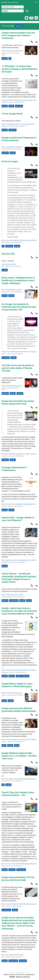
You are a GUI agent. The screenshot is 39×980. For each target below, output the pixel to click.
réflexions (9, 246)
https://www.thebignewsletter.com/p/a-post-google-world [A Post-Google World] (18, 124)
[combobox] (13, 11)
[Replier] (37, 42)
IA (10, 59)
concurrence (21, 870)
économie (19, 106)
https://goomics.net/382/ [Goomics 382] (9, 264)
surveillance (14, 601)
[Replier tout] (36, 18)
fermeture (23, 961)
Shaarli (12, 977)
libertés (5, 601)
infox (4, 745)
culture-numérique (23, 676)
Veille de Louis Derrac (10, 2)
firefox (11, 106)
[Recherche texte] (13, 7)
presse (5, 296)
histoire (12, 676)
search (11, 510)
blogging (5, 460)
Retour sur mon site (23, 977)
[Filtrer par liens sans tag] (26, 18)
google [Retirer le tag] (19, 26)
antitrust (12, 870)
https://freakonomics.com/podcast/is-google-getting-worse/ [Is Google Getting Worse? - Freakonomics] (19, 504)
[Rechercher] (27, 11)
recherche (12, 130)
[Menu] (36, 3)
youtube (20, 393)
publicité (5, 393)
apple (4, 701)
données (5, 153)
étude (17, 745)
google (5, 59)
